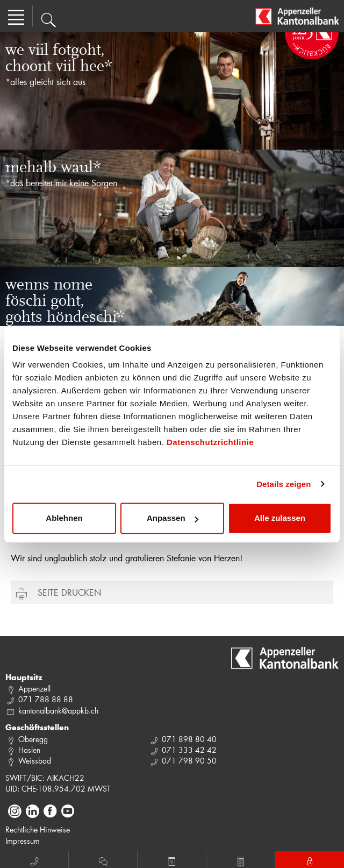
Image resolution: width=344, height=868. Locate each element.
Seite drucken (69, 592)
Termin (172, 860)
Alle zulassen (280, 518)
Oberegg (33, 739)
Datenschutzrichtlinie (210, 442)
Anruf (34, 860)
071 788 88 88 (46, 699)
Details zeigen (284, 484)
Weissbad (35, 761)
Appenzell (34, 689)
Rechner (241, 860)
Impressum (23, 841)
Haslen (29, 750)
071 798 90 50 (189, 761)
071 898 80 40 (189, 739)
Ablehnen (64, 518)
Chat (103, 860)
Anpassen (173, 518)
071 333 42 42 (189, 750)
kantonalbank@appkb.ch (58, 711)
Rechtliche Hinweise (38, 830)
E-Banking (310, 860)
